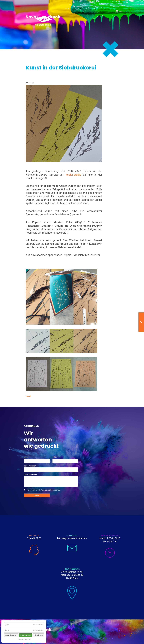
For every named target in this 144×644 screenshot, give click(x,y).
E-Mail (56, 457)
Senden (37, 495)
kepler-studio (74, 175)
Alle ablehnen (38, 635)
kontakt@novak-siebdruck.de (72, 538)
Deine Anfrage (30, 466)
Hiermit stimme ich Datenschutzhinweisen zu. (43, 490)
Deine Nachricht (30, 475)
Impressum (20, 639)
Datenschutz (28, 639)
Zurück (28, 396)
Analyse (12, 630)
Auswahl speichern (11, 635)
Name (28, 457)
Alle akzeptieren (26, 635)
